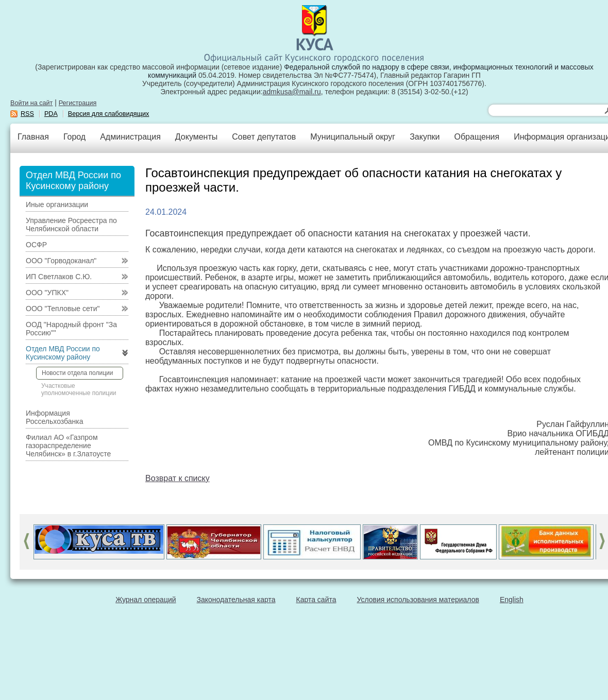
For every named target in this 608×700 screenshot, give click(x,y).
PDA (51, 114)
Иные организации (57, 204)
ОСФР (36, 245)
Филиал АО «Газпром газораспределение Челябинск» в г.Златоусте (68, 446)
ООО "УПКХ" (47, 293)
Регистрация (78, 103)
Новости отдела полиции (77, 373)
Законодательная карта (236, 600)
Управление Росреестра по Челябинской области (71, 225)
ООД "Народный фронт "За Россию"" (71, 329)
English (512, 600)
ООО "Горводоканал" (61, 261)
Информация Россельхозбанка (54, 417)
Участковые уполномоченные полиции (79, 389)
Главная (33, 137)
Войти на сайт (31, 103)
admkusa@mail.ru (292, 92)
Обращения (477, 137)
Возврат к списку (178, 478)
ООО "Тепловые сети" (63, 309)
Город (74, 137)
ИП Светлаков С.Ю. (59, 277)
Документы (196, 137)
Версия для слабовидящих (109, 114)
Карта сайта (316, 600)
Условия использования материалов (418, 600)
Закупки (425, 137)
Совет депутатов (264, 137)
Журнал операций (146, 600)
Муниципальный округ (353, 137)
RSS (27, 114)
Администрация (130, 137)
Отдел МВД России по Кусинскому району (63, 353)
